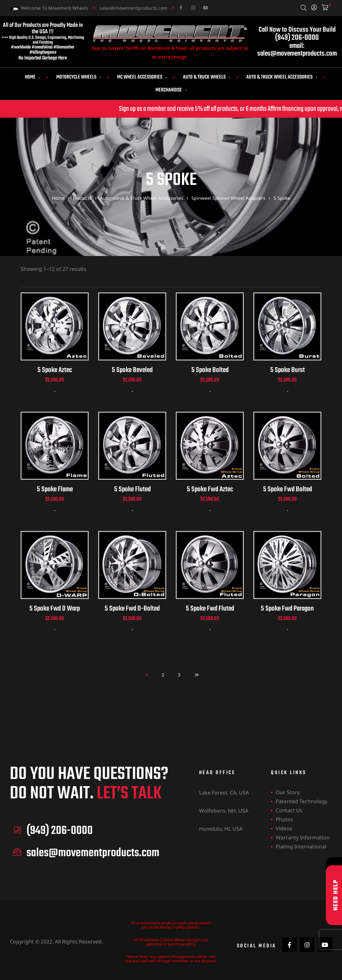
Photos (284, 820)
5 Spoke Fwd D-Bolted (132, 609)
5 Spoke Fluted (132, 490)
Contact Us (289, 811)
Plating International (301, 847)
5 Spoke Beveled (132, 371)
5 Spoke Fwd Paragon (287, 609)
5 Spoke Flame (55, 490)
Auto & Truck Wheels (207, 77)
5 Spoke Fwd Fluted (210, 609)
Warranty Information (303, 838)
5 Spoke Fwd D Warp (55, 609)
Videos (284, 829)
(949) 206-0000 (297, 38)
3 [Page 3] (179, 675)
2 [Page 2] (163, 675)
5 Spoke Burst (288, 371)
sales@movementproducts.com (134, 8)
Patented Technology (302, 802)
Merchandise (171, 90)
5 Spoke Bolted (210, 371)
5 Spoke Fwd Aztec (210, 490)
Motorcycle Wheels (79, 77)
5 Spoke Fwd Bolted (288, 490)
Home (32, 77)
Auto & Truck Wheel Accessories (282, 77)
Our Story (288, 793)
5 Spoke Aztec (55, 371)
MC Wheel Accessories (142, 77)
